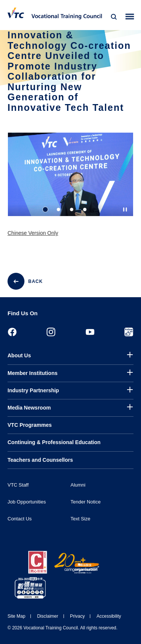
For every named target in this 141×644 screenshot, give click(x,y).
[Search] (114, 17)
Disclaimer (48, 616)
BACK (36, 281)
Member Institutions (33, 373)
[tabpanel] (70, 181)
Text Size (81, 519)
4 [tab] (85, 210)
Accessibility (109, 616)
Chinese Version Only (33, 233)
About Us (19, 355)
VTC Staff (18, 485)
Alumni (78, 485)
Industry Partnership (33, 390)
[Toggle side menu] (130, 17)
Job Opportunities (27, 502)
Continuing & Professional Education (54, 442)
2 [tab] (58, 210)
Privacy (77, 616)
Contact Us (20, 519)
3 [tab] (72, 210)
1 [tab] (45, 210)
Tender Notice (86, 502)
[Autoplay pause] (125, 210)
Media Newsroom (29, 408)
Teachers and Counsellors (40, 460)
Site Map (16, 616)
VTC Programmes (30, 425)
